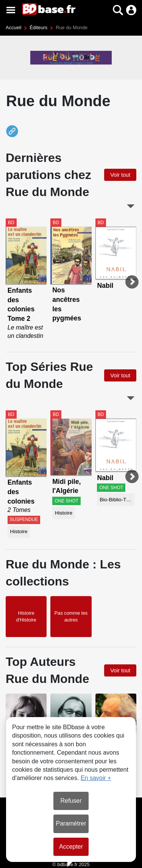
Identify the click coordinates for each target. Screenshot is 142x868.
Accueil (13, 27)
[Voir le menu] (11, 10)
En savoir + (96, 778)
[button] (118, 10)
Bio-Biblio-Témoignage (117, 500)
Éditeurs (38, 27)
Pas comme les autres (71, 616)
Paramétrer (71, 823)
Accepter (71, 847)
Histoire (19, 531)
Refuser (71, 801)
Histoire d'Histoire (26, 616)
